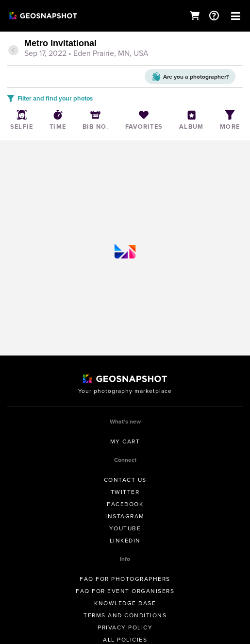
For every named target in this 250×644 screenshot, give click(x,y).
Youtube (125, 528)
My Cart (125, 441)
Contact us (125, 480)
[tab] (125, 49)
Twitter (125, 492)
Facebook (125, 504)
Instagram (125, 516)
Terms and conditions (125, 615)
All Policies (125, 640)
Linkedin (125, 541)
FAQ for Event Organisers (125, 591)
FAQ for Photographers (125, 579)
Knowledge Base (125, 603)
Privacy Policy (125, 627)
